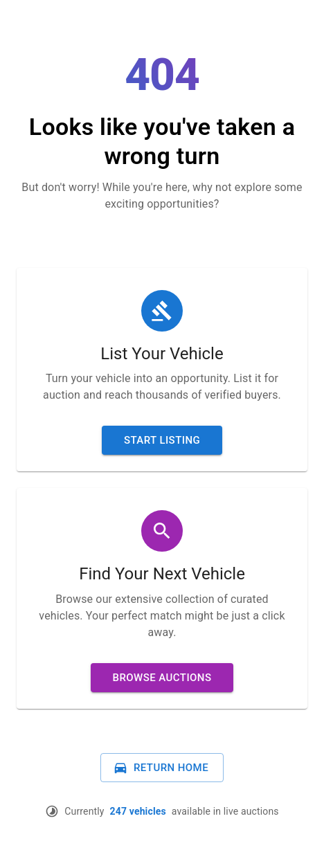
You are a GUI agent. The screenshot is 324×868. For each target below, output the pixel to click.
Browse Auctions (162, 678)
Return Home (161, 768)
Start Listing (162, 440)
